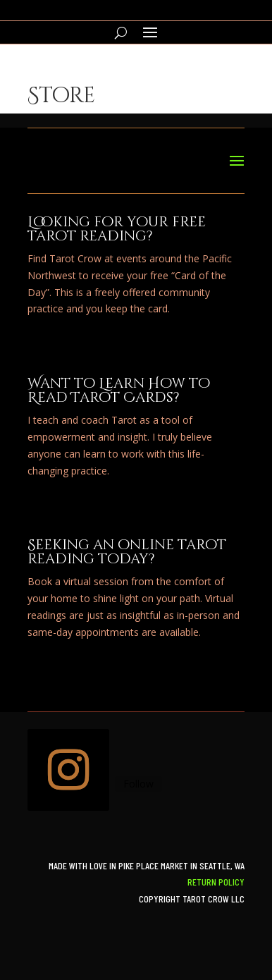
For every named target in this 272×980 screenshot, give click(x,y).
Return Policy (216, 882)
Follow (138, 784)
